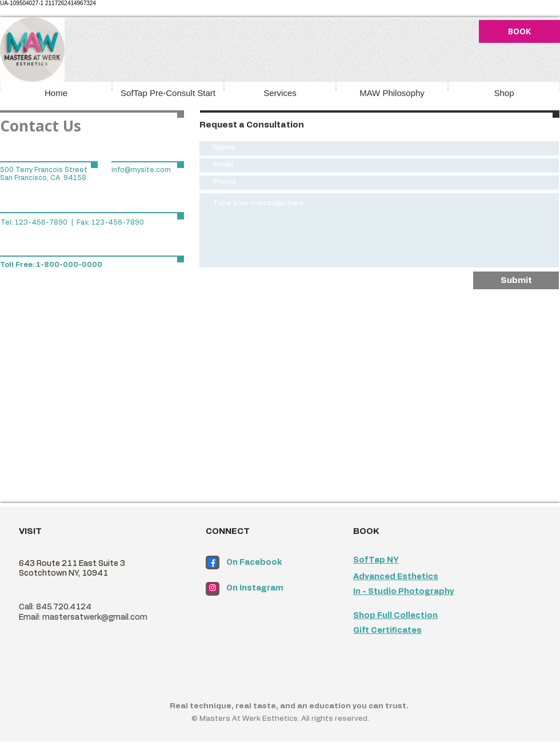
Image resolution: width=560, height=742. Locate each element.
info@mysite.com (141, 170)
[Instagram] (213, 588)
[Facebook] (212, 563)
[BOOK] (519, 31)
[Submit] (516, 280)
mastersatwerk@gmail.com (95, 617)
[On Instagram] (272, 589)
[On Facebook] (272, 563)
